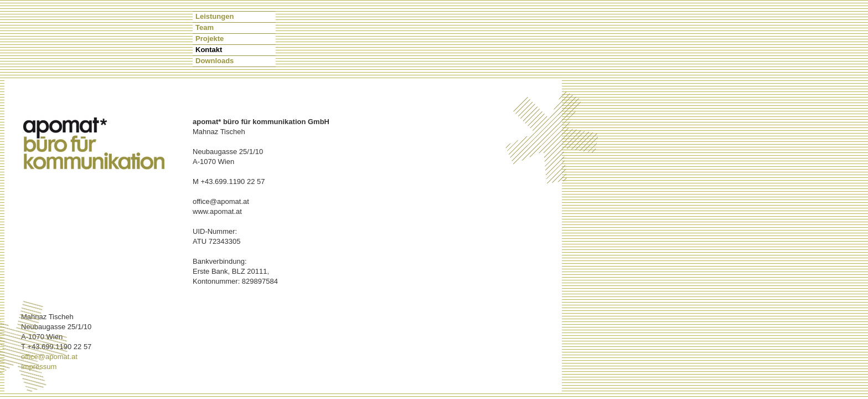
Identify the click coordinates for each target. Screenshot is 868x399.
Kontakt (209, 50)
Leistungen (215, 16)
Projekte (210, 39)
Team (205, 27)
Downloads (215, 61)
